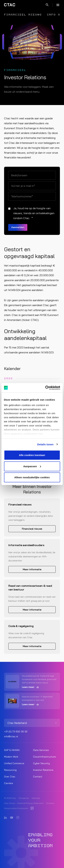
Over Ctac (10, 777)
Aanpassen (32, 466)
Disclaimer (24, 798)
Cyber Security (41, 763)
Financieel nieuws (23, 15)
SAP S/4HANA (12, 750)
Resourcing (10, 770)
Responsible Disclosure (16, 808)
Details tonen (45, 444)
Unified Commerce (14, 763)
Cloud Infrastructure (44, 757)
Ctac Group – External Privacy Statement (24, 803)
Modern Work (11, 757)
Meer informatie (32, 569)
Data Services (41, 750)
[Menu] (58, 5)
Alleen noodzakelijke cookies (32, 477)
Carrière (9, 783)
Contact (38, 777)
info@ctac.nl (11, 736)
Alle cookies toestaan (32, 455)
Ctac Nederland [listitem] (17, 723)
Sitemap (36, 798)
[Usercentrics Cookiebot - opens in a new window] (46, 388)
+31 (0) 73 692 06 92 (16, 732)
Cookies (50, 803)
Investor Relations (43, 770)
